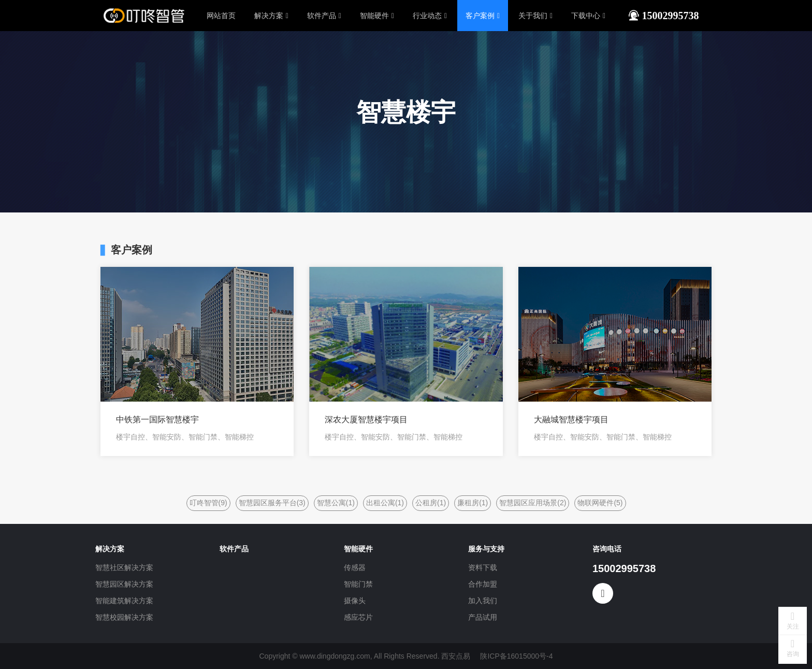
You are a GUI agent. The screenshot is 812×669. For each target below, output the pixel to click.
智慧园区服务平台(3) (272, 503)
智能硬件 (377, 16)
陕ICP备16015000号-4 (516, 656)
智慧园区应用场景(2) (533, 503)
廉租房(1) (473, 503)
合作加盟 (483, 584)
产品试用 (483, 617)
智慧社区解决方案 (124, 567)
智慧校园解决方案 (124, 617)
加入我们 (483, 601)
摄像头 (355, 601)
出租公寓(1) (385, 503)
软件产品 (324, 16)
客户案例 (483, 16)
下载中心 (588, 16)
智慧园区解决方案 (124, 584)
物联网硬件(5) (600, 503)
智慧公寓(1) (336, 503)
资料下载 (483, 567)
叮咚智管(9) (208, 503)
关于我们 (535, 16)
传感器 (355, 567)
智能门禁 (358, 584)
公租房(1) (431, 503)
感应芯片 (358, 617)
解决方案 (271, 16)
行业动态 (430, 16)
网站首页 (221, 16)
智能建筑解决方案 (124, 601)
